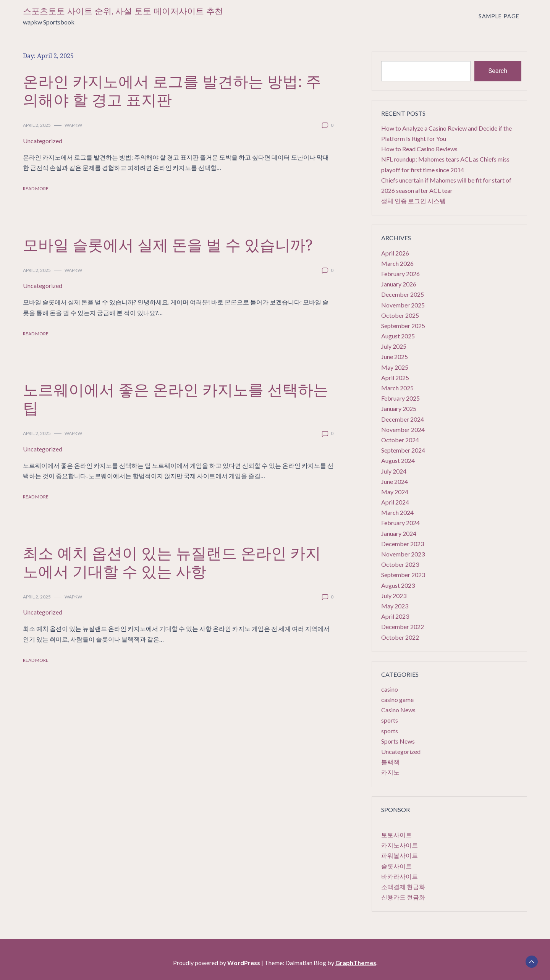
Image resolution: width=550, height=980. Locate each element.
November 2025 (403, 305)
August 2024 (398, 460)
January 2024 (399, 533)
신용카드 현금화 (403, 897)
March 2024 (397, 512)
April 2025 (395, 378)
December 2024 (403, 419)
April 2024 (395, 502)
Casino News (398, 710)
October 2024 (400, 440)
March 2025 (397, 388)
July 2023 (394, 596)
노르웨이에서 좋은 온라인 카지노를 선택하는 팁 (176, 399)
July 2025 (394, 346)
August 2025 (398, 336)
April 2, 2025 (37, 125)
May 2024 (395, 492)
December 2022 (403, 627)
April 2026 (395, 253)
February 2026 (400, 274)
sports (390, 720)
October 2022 (400, 637)
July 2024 (394, 471)
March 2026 (397, 263)
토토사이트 (396, 835)
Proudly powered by (217, 963)
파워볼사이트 (400, 855)
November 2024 (403, 429)
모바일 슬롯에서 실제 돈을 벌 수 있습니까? (168, 245)
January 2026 (399, 284)
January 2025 (399, 408)
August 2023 (398, 585)
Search (498, 71)
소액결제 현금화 (403, 887)
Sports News (398, 741)
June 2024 (395, 481)
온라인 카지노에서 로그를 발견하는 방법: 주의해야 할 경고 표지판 (172, 90)
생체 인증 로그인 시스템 (413, 201)
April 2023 (395, 616)
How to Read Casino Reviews (419, 149)
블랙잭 (390, 762)
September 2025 (403, 326)
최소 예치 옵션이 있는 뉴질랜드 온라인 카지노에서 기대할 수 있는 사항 (172, 562)
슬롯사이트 (396, 866)
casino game (397, 699)
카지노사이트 (400, 845)
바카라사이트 (400, 876)
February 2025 (400, 398)
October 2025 (400, 315)
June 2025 (395, 357)
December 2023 (403, 544)
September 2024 (403, 450)
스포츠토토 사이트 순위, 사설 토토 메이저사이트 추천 (123, 11)
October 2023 (400, 564)
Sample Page (499, 16)
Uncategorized (43, 141)
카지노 (390, 772)
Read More (36, 188)
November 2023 (403, 554)
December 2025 (403, 294)
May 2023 (395, 606)
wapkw (73, 125)
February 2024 (400, 523)
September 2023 (403, 575)
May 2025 (395, 367)
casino (390, 689)
